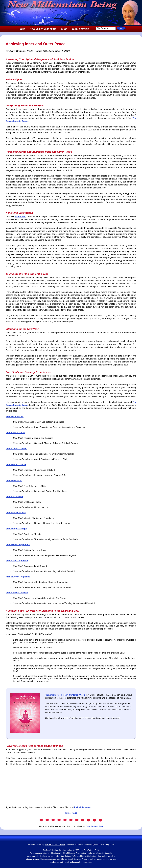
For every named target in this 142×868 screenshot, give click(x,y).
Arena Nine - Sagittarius (18, 545)
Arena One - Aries (15, 416)
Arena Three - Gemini (16, 449)
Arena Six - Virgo (14, 496)
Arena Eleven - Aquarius (18, 577)
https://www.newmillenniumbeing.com (41, 859)
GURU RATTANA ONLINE (55, 845)
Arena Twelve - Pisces (17, 593)
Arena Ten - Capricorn (17, 561)
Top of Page (71, 813)
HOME (22, 29)
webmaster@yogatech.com (81, 862)
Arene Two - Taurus (15, 433)
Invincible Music (82, 807)
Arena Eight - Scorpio (16, 529)
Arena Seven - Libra (16, 513)
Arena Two (21, 216)
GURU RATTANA (81, 29)
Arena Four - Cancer (16, 464)
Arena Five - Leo (14, 481)
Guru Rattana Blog (94, 826)
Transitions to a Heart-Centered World (65, 695)
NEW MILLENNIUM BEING (43, 29)
